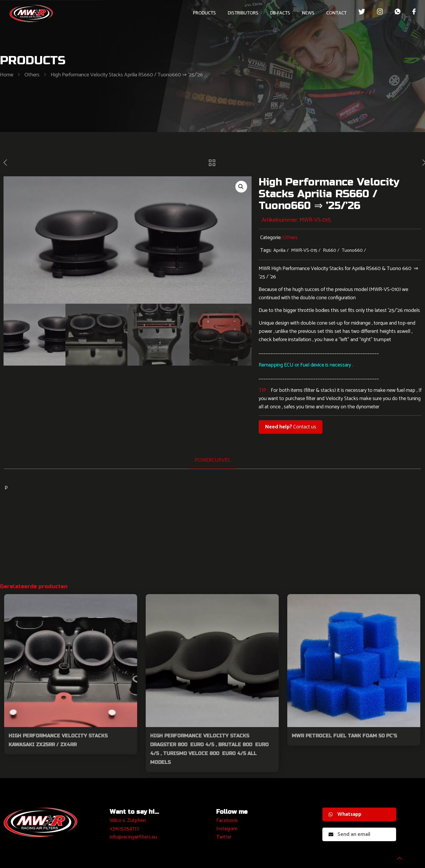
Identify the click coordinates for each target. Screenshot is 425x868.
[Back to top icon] (397, 856)
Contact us (291, 427)
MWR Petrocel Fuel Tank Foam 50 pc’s (344, 736)
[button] (241, 187)
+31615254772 (124, 829)
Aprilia (279, 250)
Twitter (224, 837)
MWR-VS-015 (304, 250)
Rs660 (330, 250)
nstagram (228, 829)
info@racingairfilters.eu (133, 837)
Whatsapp (345, 814)
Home (7, 75)
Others (32, 75)
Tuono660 (352, 250)
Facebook (227, 821)
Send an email (349, 834)
